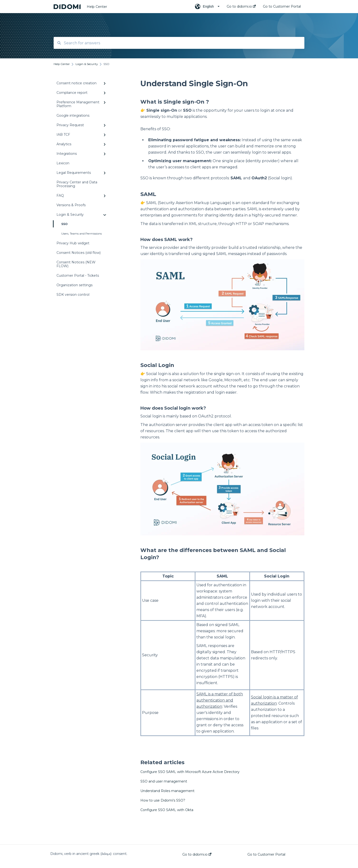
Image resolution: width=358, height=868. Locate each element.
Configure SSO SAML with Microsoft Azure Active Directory (190, 772)
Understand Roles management (167, 791)
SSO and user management (164, 781)
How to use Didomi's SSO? (163, 800)
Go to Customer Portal (266, 854)
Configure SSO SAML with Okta (167, 810)
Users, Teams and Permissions (82, 233)
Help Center (97, 7)
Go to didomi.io (197, 854)
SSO (61, 224)
